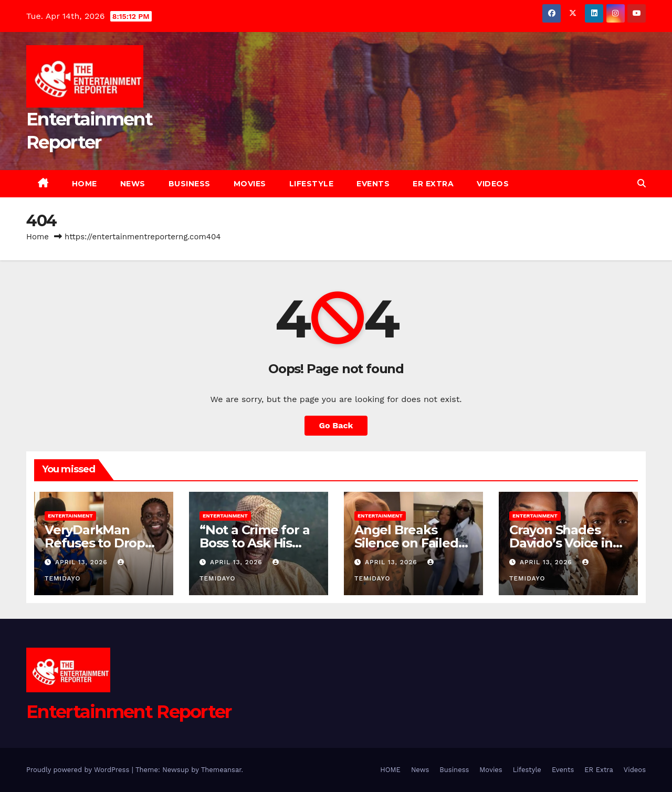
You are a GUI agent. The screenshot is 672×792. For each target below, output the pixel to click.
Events (373, 184)
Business (190, 184)
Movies (250, 184)
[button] (642, 183)
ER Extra (433, 184)
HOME (85, 184)
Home (38, 237)
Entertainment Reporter (129, 712)
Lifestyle (312, 184)
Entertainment (70, 516)
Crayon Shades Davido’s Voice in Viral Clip (561, 543)
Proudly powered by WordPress (79, 770)
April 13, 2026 (83, 562)
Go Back (336, 425)
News (133, 184)
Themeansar (221, 770)
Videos (493, 184)
